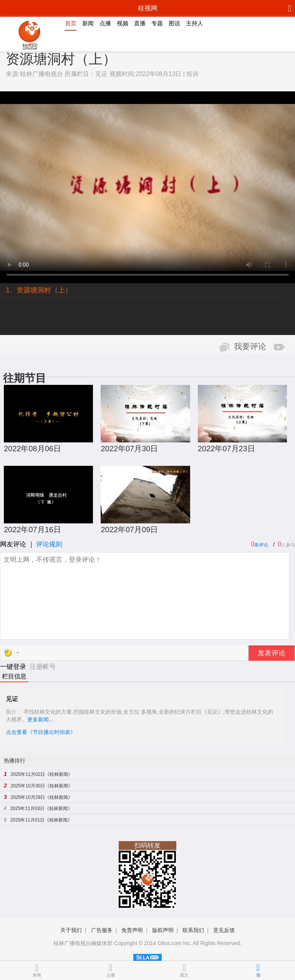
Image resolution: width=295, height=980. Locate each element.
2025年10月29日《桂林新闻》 (42, 797)
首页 (71, 23)
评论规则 (49, 544)
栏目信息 (14, 676)
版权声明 (163, 930)
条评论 (261, 545)
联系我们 (193, 930)
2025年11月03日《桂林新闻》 (41, 808)
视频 (123, 23)
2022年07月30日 (129, 449)
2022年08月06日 (32, 449)
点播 (105, 23)
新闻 (88, 23)
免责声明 (132, 930)
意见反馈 (224, 930)
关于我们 (71, 930)
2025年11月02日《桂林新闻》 (42, 774)
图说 (174, 23)
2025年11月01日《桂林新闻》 (41, 820)
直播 (140, 23)
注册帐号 (43, 667)
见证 (101, 74)
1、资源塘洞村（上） (39, 290)
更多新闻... (40, 719)
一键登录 (14, 667)
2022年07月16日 (32, 530)
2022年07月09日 (129, 530)
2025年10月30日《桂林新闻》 (42, 786)
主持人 (195, 23)
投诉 (192, 74)
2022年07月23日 (226, 449)
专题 (157, 23)
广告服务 (102, 930)
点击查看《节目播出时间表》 (41, 732)
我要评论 (250, 346)
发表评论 (272, 653)
